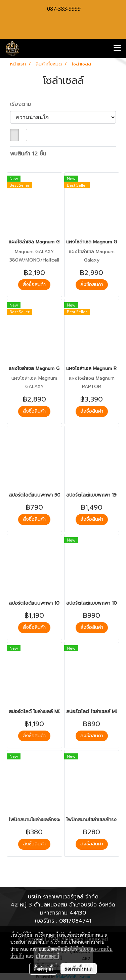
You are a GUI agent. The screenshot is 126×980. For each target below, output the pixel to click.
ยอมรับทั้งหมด (79, 969)
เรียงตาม (24, 104)
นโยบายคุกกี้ (47, 956)
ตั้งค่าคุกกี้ (43, 969)
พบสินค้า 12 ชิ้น (28, 154)
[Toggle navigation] (117, 48)
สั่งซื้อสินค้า (34, 285)
